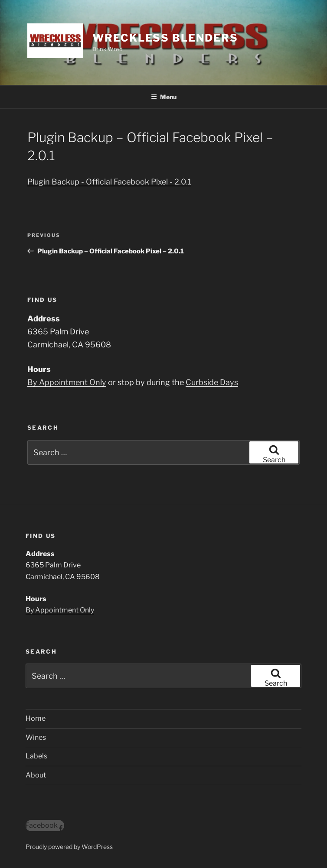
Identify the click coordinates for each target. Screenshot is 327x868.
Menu (164, 97)
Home (36, 718)
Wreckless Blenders (165, 38)
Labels (36, 756)
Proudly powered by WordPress (69, 847)
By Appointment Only (67, 382)
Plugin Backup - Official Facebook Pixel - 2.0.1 (109, 182)
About (36, 775)
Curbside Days (212, 382)
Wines (36, 737)
